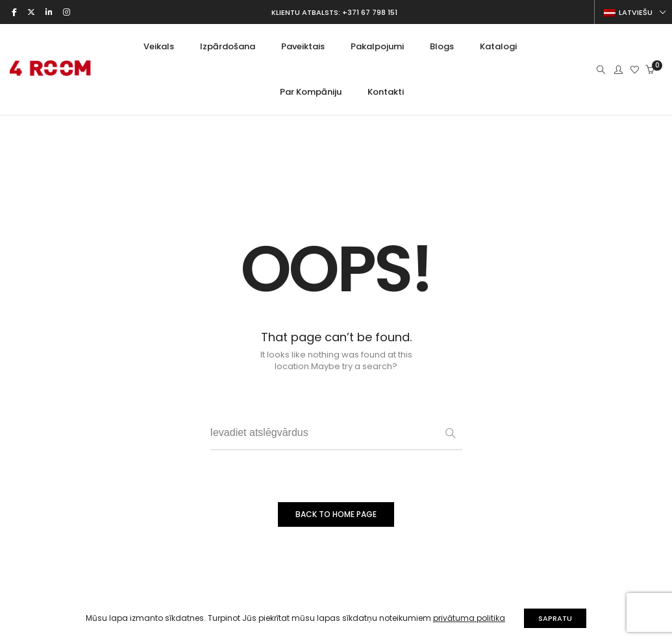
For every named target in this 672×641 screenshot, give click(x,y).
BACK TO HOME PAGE (336, 514)
